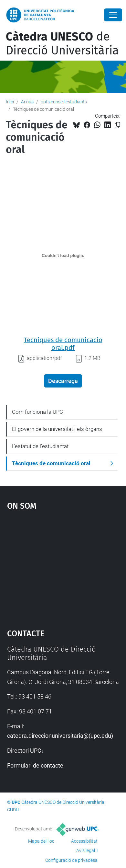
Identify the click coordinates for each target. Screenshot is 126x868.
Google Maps (63, 566)
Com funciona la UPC (37, 412)
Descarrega (63, 381)
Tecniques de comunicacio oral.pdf (63, 344)
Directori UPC (24, 751)
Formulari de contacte (35, 765)
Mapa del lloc (41, 841)
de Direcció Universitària (62, 44)
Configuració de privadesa (71, 860)
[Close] (113, 15)
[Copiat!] (117, 125)
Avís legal (86, 851)
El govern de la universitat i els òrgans (57, 429)
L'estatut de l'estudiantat (40, 446)
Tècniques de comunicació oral (51, 463)
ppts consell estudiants (64, 102)
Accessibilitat (84, 841)
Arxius (27, 102)
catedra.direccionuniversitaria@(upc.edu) (60, 736)
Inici (10, 102)
